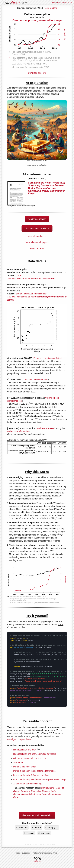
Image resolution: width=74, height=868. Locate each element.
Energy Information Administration (31, 294)
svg (44, 73)
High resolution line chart (25, 750)
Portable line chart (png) (24, 767)
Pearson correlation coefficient (48, 358)
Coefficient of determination (35, 380)
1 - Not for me (22, 827)
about (54, 2)
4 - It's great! (29, 833)
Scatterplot (18, 762)
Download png (37, 43)
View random (51, 8)
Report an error (37, 248)
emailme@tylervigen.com (42, 853)
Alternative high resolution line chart (30, 758)
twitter (56, 853)
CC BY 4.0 (37, 860)
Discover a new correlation (37, 228)
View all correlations (37, 236)
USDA (19, 275)
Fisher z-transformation (18, 431)
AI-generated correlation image (28, 784)
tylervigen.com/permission (19, 739)
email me (61, 2)
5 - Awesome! (44, 833)
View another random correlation (37, 815)
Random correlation (37, 219)
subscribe (69, 2)
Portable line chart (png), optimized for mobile (34, 771)
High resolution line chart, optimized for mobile (35, 754)
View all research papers (37, 242)
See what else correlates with (31, 279)
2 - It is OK (37, 827)
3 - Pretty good (52, 827)
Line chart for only (31, 775)
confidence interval (45, 428)
